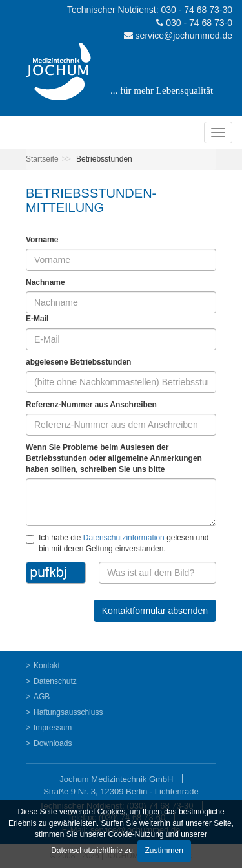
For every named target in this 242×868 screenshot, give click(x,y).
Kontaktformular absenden (155, 611)
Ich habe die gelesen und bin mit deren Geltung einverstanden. (117, 543)
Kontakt (47, 666)
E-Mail (37, 319)
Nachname (45, 282)
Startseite (42, 159)
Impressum (53, 728)
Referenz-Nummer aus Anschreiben (91, 405)
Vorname (42, 240)
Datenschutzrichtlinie (87, 851)
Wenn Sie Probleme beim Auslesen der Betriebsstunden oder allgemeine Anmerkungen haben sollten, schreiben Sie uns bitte (114, 458)
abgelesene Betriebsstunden (78, 362)
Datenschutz (55, 681)
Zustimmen (164, 851)
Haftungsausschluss (68, 712)
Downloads (53, 743)
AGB (42, 697)
